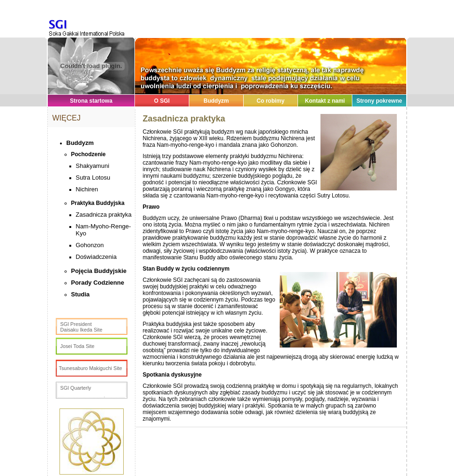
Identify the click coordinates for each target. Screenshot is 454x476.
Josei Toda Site (78, 346)
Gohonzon (90, 245)
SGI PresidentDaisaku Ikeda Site (82, 327)
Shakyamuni (93, 166)
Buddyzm (216, 101)
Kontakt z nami (325, 101)
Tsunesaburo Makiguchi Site (91, 368)
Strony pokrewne (379, 101)
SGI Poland (77, 25)
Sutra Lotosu (93, 178)
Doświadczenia (96, 257)
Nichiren (87, 189)
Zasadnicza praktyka (104, 215)
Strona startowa (91, 101)
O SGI (162, 101)
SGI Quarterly (76, 388)
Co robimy (271, 101)
